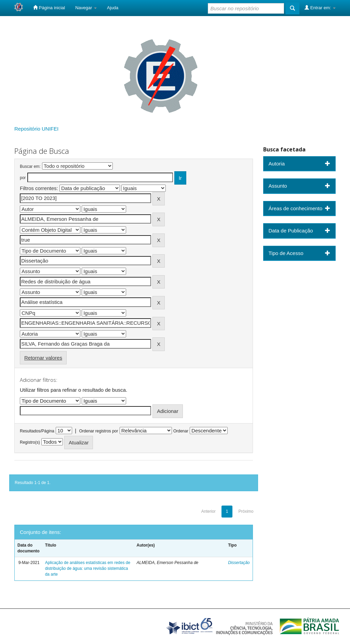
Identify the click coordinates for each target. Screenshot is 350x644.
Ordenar (181, 431)
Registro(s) (30, 442)
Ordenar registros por (98, 431)
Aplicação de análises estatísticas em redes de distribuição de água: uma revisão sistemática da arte (88, 568)
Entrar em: (320, 8)
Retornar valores (43, 358)
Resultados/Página (37, 431)
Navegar (86, 8)
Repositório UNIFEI (36, 129)
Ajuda (113, 8)
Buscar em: (30, 166)
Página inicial (49, 8)
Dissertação (239, 563)
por (23, 178)
